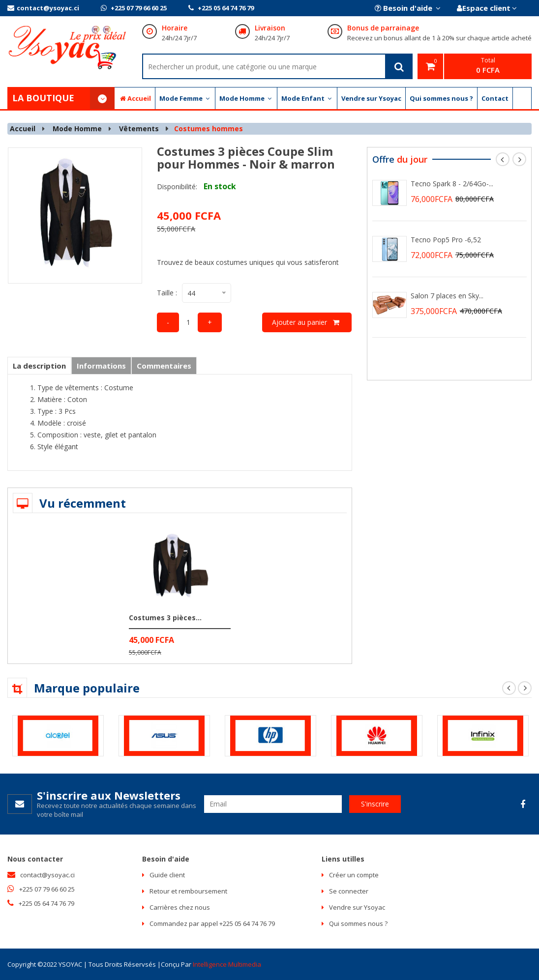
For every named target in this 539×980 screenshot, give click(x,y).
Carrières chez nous (180, 907)
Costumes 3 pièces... (165, 618)
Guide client (167, 875)
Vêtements (139, 129)
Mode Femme (185, 98)
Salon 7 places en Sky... (447, 296)
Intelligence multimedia (227, 964)
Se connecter (349, 891)
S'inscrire (375, 804)
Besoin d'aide (407, 8)
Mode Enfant (307, 98)
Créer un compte (354, 875)
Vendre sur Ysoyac (371, 98)
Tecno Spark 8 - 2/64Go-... (452, 184)
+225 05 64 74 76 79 (221, 8)
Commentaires (164, 366)
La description (39, 366)
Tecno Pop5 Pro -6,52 (446, 240)
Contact (495, 98)
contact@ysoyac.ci (43, 8)
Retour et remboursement (188, 891)
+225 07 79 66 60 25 (134, 8)
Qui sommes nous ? (441, 98)
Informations (101, 366)
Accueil (135, 98)
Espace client (486, 8)
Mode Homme (246, 98)
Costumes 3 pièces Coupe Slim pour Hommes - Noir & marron (246, 158)
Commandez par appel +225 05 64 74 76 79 (212, 923)
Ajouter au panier (307, 322)
